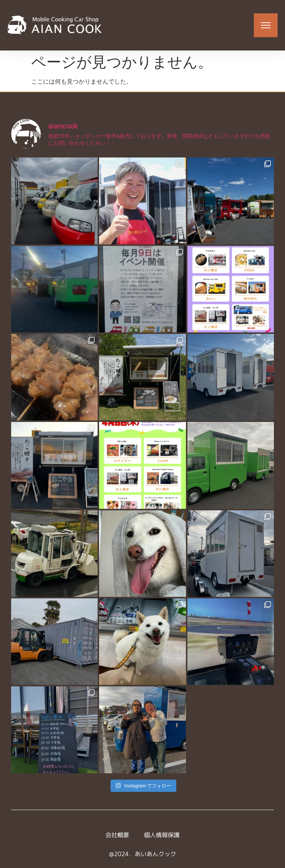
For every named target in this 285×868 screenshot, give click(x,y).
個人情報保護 (162, 835)
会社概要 (117, 835)
